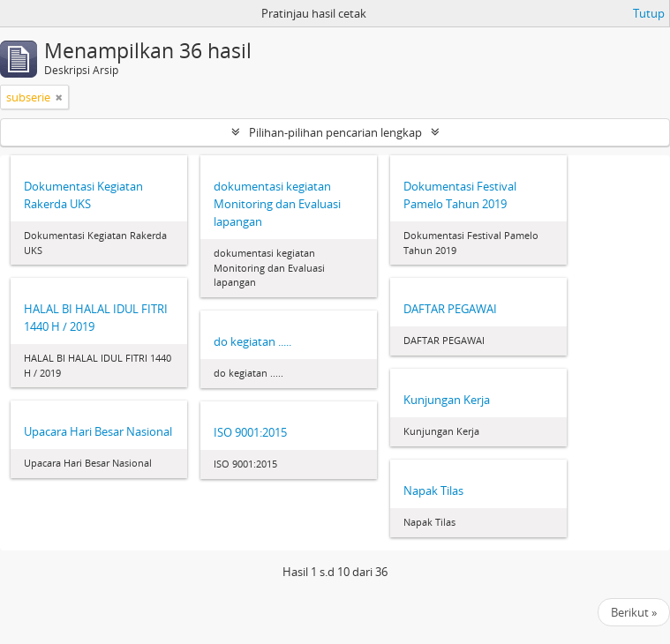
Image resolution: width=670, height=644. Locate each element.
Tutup (649, 13)
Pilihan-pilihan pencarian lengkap (335, 132)
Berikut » (634, 612)
